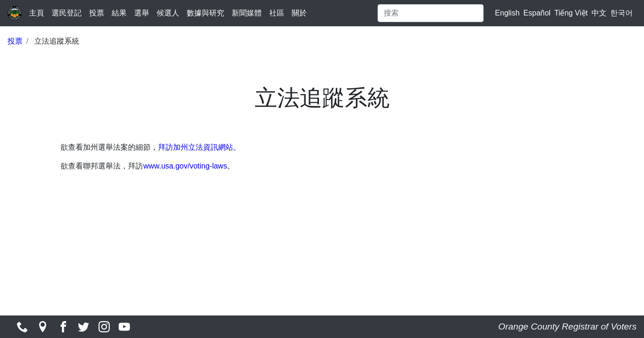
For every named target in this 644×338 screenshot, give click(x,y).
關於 (299, 13)
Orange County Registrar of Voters (567, 326)
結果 (119, 13)
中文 (599, 13)
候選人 (168, 13)
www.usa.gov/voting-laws (185, 166)
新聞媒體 (247, 13)
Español (537, 13)
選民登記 (67, 13)
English (507, 13)
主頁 (37, 13)
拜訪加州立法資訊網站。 (199, 147)
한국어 (621, 13)
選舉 (142, 13)
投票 (97, 13)
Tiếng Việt (571, 13)
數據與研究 (205, 13)
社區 (277, 13)
